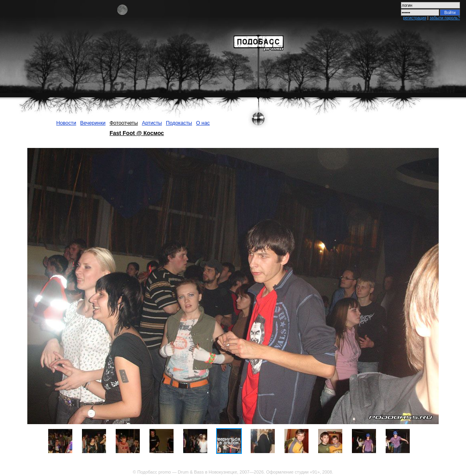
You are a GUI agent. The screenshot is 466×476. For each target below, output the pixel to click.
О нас (203, 123)
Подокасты (179, 123)
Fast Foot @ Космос (137, 133)
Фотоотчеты (124, 123)
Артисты (152, 123)
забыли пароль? (445, 18)
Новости (66, 123)
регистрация (415, 18)
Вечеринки (93, 123)
